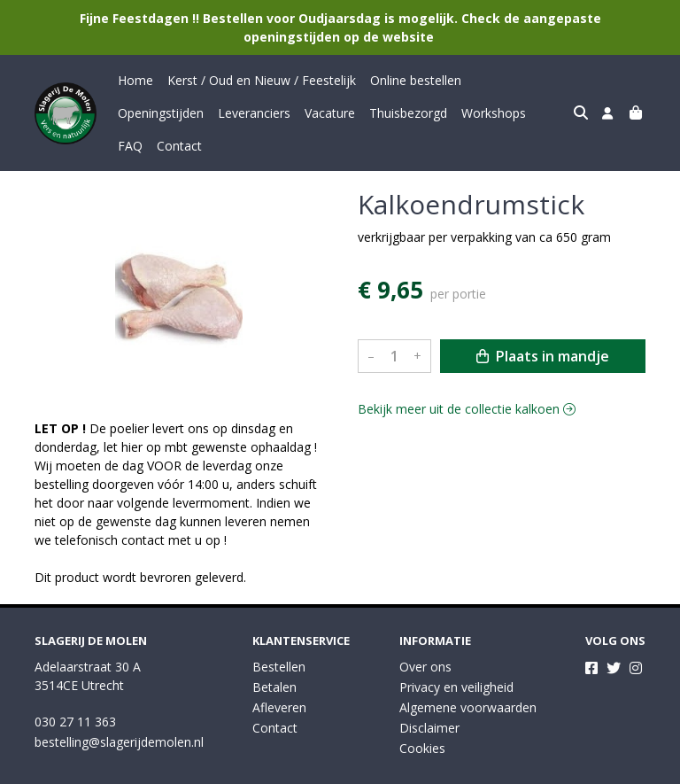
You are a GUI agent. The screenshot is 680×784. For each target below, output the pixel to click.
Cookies (422, 715)
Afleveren (279, 675)
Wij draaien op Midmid (577, 768)
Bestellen (279, 634)
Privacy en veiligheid (456, 654)
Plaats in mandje (543, 323)
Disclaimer (429, 695)
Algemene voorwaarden (468, 675)
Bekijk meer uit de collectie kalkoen (467, 376)
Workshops (394, 113)
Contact (502, 113)
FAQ (452, 113)
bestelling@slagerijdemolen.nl (119, 709)
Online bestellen (416, 80)
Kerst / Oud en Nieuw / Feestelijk (262, 80)
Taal (47, 768)
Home (135, 80)
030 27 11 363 (75, 689)
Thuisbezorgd (308, 113)
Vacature (230, 113)
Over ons (425, 634)
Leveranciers (154, 113)
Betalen (274, 654)
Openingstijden (518, 80)
